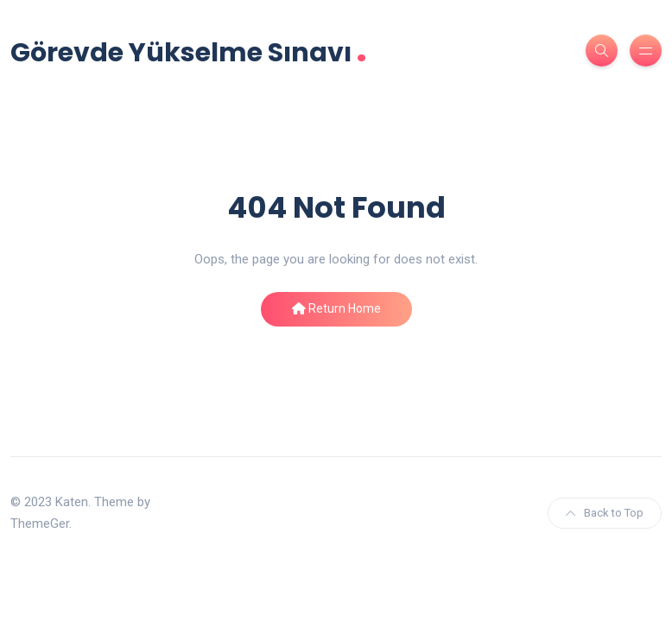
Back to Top (605, 513)
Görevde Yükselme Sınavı (189, 51)
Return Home (336, 308)
